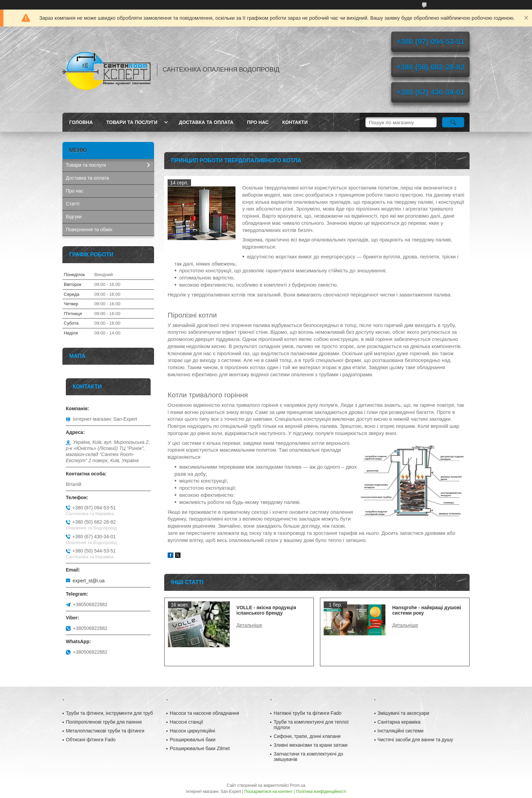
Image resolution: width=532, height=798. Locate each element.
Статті (73, 204)
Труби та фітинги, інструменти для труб (109, 713)
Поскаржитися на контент (268, 792)
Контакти (295, 122)
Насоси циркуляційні (192, 731)
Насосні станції (186, 722)
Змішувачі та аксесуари (404, 713)
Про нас (258, 122)
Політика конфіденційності (321, 792)
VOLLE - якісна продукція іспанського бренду (266, 610)
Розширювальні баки (193, 740)
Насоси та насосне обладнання (204, 713)
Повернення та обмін (89, 230)
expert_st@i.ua (89, 581)
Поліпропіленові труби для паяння (104, 722)
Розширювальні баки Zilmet (200, 748)
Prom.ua (298, 785)
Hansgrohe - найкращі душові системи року (427, 610)
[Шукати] (453, 122)
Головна (81, 122)
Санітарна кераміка (399, 722)
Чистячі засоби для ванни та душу (415, 740)
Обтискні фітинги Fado (91, 740)
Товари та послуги (132, 122)
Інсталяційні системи (401, 731)
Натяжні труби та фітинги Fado (307, 713)
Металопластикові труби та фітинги (105, 731)
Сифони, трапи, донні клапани (307, 736)
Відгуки (74, 217)
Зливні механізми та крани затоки (310, 745)
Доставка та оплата (206, 122)
